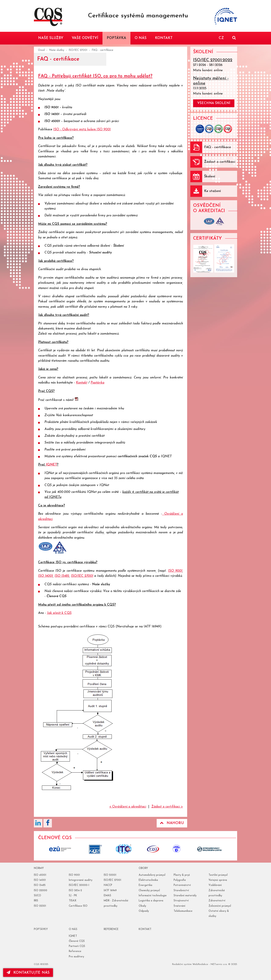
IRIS (36, 901)
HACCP (108, 885)
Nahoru (172, 823)
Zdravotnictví (217, 901)
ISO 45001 (52, 121)
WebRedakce (200, 964)
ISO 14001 (52, 114)
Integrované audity (81, 880)
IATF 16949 (110, 891)
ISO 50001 (110, 875)
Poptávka (97, 383)
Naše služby (57, 50)
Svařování (179, 906)
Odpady (144, 911)
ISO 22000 (41, 891)
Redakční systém (182, 964)
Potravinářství (182, 885)
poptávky (41, 929)
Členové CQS (57, 596)
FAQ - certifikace (218, 147)
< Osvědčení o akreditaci (128, 807)
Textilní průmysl (218, 875)
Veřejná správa (218, 880)
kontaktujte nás (28, 973)
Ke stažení (212, 191)
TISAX (73, 901)
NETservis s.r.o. (219, 964)
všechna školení (214, 103)
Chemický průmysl (149, 891)
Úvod (41, 50)
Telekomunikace (183, 911)
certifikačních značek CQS (137, 457)
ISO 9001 (51, 108)
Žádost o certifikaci (220, 162)
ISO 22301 (40, 906)
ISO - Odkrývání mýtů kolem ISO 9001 (82, 130)
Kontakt (82, 383)
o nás (73, 929)
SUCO (37, 896)
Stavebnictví (181, 891)
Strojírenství (181, 901)
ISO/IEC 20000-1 (79, 885)
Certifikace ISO (78, 906)
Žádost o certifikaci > (167, 807)
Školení (119, 246)
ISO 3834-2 (75, 891)
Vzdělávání (215, 885)
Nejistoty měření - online (211, 81)
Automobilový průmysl (152, 875)
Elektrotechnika (148, 880)
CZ (221, 38)
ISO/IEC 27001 (78, 50)
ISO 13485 (62, 576)
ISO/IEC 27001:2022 (213, 60)
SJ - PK (73, 896)
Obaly (142, 906)
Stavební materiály (185, 896)
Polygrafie (180, 880)
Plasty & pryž (182, 875)
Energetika (145, 885)
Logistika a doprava (151, 901)
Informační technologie (153, 896)
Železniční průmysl (220, 906)
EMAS (107, 896)
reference (111, 929)
